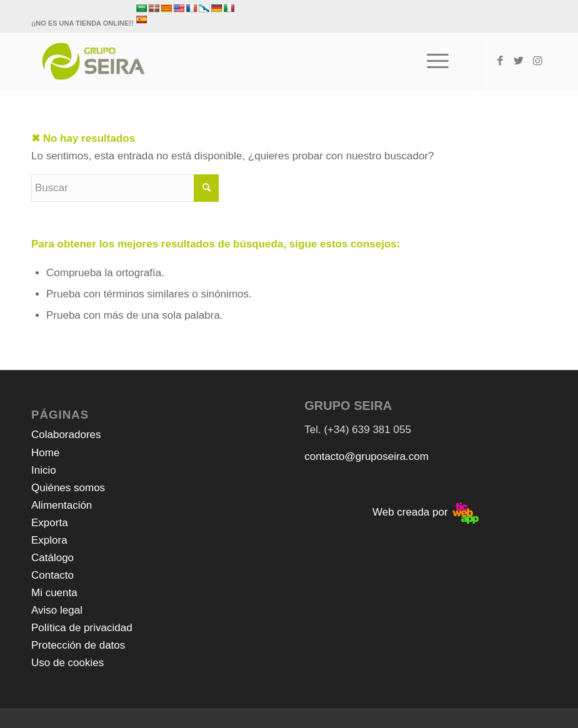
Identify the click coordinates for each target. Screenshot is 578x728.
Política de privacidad (82, 628)
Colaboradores (66, 435)
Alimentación (62, 505)
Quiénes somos (68, 488)
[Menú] (431, 61)
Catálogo (52, 558)
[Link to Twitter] (519, 61)
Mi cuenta (54, 593)
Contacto (52, 575)
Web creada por (426, 512)
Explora (49, 540)
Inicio (44, 470)
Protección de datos (78, 645)
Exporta (50, 523)
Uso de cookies (67, 663)
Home (45, 453)
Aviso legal (57, 610)
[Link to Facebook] (500, 61)
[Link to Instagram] (537, 61)
